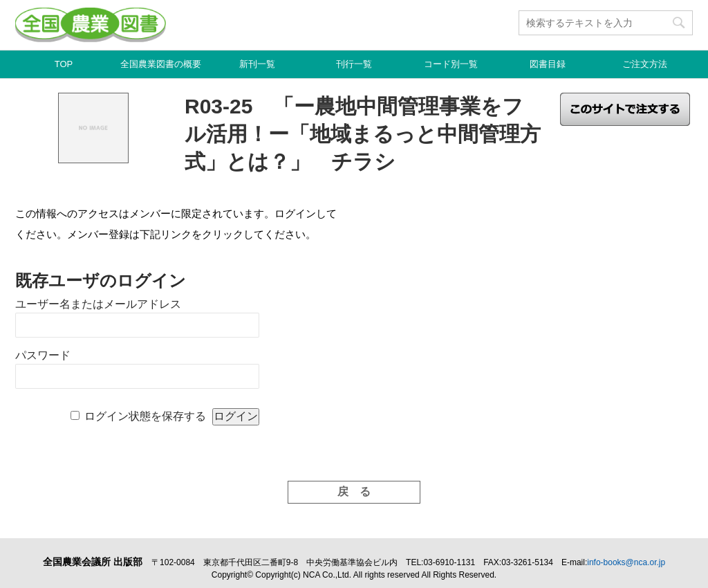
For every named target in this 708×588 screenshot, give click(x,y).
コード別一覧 (451, 64)
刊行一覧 (354, 64)
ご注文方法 (645, 64)
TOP (64, 64)
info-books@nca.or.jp (626, 562)
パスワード (43, 355)
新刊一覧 (257, 64)
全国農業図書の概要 (161, 64)
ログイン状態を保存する (145, 416)
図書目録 (548, 64)
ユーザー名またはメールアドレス (98, 304)
